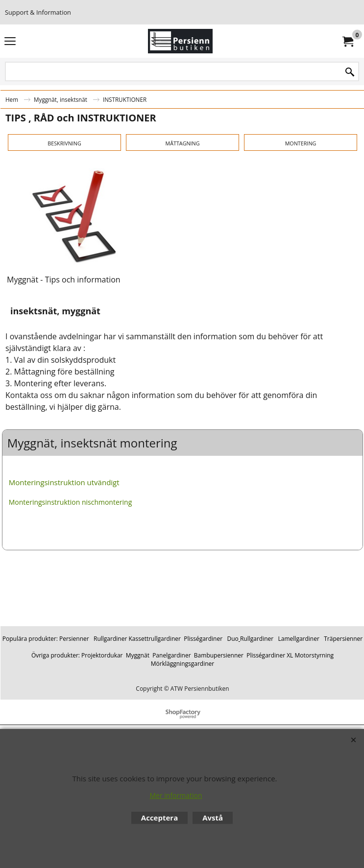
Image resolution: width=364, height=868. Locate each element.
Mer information (176, 795)
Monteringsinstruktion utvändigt (64, 565)
